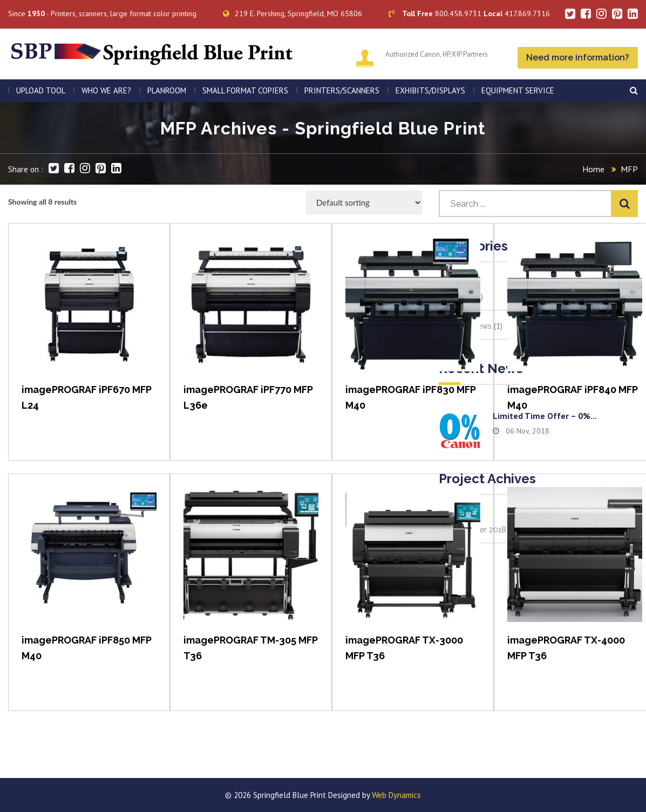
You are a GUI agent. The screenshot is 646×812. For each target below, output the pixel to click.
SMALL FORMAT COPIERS (245, 90)
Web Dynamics (396, 795)
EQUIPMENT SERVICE (518, 90)
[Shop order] (364, 202)
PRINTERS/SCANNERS (342, 90)
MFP (629, 169)
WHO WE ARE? (106, 90)
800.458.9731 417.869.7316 (469, 13)
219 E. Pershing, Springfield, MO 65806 (293, 13)
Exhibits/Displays (430, 90)
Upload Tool (41, 90)
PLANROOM (167, 90)
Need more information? (578, 57)
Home (593, 169)
